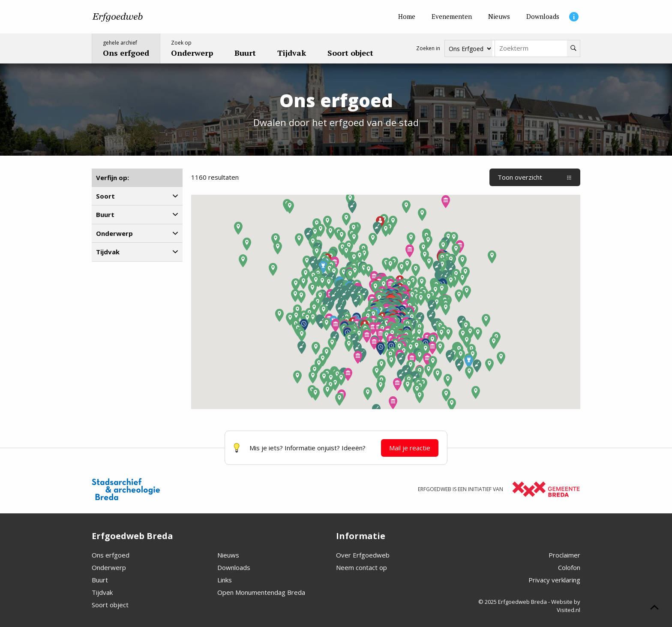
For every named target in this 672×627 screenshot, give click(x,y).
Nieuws (228, 555)
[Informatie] (574, 17)
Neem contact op (361, 567)
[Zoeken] (573, 48)
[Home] (407, 17)
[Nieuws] (499, 17)
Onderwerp (109, 567)
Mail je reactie (410, 448)
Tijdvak (102, 592)
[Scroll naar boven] (654, 609)
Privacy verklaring (554, 580)
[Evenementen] (452, 17)
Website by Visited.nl (566, 606)
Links (225, 580)
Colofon (569, 567)
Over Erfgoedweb (363, 555)
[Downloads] (543, 17)
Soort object (110, 605)
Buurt (100, 580)
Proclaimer (564, 555)
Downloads (234, 567)
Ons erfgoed (111, 555)
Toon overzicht (535, 177)
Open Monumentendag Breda (261, 592)
